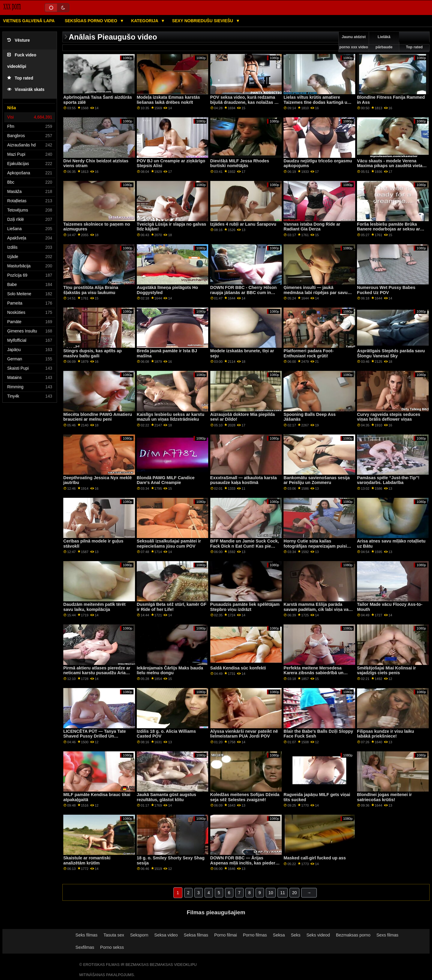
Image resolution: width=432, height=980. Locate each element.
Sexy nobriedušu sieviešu (203, 21)
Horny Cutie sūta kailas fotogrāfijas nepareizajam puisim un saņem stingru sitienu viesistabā (317, 549)
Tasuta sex (114, 935)
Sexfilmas (85, 947)
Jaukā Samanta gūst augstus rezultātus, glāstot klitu (166, 797)
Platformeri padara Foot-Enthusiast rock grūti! (309, 353)
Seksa (279, 935)
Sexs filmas (387, 935)
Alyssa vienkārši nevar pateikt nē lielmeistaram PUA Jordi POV (244, 734)
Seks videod (318, 935)
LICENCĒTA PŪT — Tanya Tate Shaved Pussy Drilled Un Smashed (95, 736)
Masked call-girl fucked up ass (315, 858)
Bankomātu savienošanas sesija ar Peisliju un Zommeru (316, 480)
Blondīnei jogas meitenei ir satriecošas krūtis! (384, 797)
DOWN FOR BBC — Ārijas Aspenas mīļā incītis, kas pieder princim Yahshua (243, 863)
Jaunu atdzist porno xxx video (354, 42)
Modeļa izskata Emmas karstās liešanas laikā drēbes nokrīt (168, 100)
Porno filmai (226, 935)
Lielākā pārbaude (384, 42)
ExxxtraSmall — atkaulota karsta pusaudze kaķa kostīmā (244, 480)
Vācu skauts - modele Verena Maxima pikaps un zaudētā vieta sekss (390, 166)
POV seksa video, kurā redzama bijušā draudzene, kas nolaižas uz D (245, 102)
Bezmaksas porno (353, 935)
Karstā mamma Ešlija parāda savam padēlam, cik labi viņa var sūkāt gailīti (317, 609)
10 (271, 893)
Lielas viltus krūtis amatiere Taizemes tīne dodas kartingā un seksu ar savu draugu (317, 102)
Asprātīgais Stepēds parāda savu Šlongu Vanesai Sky (391, 353)
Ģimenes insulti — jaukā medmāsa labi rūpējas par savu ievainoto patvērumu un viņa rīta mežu (317, 295)
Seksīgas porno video (92, 21)
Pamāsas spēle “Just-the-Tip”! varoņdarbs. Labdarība (388, 480)
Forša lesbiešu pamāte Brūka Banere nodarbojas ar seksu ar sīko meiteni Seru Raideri (388, 229)
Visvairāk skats (26, 90)
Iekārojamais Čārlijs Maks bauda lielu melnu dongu (170, 670)
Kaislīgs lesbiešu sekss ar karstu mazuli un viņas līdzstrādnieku (171, 417)
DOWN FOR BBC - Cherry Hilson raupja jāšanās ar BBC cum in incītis (244, 292)
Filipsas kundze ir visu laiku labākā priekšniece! (385, 734)
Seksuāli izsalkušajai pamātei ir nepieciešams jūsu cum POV (169, 544)
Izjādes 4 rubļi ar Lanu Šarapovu (243, 224)
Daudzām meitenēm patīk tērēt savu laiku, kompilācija (94, 607)
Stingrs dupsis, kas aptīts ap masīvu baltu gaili (93, 353)
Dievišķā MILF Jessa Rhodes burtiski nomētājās (240, 163)
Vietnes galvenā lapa (29, 21)
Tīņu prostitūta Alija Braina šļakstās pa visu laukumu (91, 290)
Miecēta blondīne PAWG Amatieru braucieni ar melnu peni (98, 417)
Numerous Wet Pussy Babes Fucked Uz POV (386, 290)
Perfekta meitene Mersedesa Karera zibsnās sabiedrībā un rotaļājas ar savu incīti (313, 673)
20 (295, 893)
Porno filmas (255, 935)
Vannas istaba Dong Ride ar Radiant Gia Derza (312, 227)
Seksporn (139, 935)
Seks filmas (87, 935)
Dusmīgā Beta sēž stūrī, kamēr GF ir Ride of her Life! (172, 607)
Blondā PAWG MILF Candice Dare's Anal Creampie (166, 480)
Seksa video (166, 935)
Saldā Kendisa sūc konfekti (238, 668)
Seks (296, 935)
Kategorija (145, 21)
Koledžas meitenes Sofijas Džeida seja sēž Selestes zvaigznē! (245, 797)
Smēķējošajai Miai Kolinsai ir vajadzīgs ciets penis (386, 670)
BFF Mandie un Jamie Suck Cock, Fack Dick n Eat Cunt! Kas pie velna (245, 546)
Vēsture (18, 40)
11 (283, 893)
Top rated (20, 78)
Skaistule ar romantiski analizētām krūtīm (87, 860)
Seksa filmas (196, 935)
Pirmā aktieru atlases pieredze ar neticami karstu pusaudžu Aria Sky (97, 673)
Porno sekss (112, 947)
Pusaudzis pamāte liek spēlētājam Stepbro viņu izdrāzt (245, 607)
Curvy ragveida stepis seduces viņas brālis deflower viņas (389, 417)
